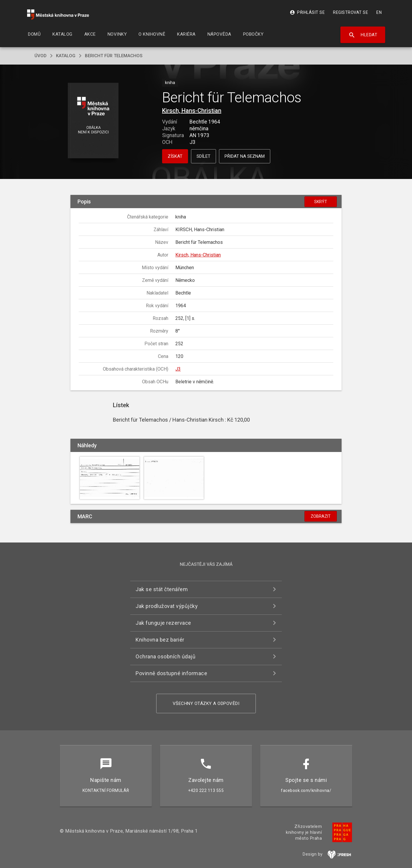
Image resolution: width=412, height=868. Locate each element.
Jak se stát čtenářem (162, 589)
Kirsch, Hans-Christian (192, 111)
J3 (178, 369)
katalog (66, 56)
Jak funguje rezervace (163, 623)
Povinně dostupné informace (171, 673)
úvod (41, 56)
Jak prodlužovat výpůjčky (167, 606)
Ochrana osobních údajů (165, 656)
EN (379, 12)
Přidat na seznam (245, 156)
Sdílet (203, 156)
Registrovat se (351, 12)
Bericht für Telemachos (114, 56)
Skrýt (321, 202)
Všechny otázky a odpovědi (206, 703)
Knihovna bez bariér (160, 640)
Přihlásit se (307, 12)
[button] (93, 121)
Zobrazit (321, 516)
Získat (175, 156)
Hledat (363, 35)
